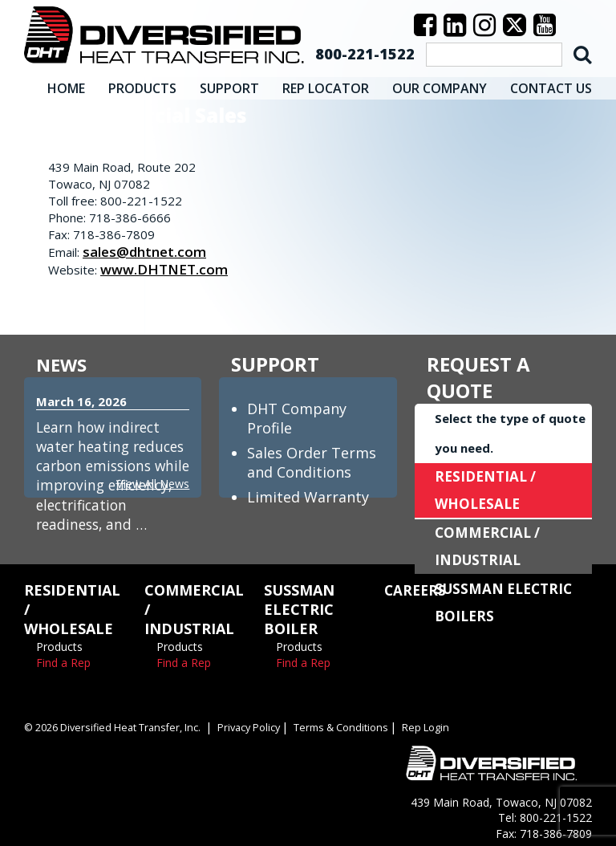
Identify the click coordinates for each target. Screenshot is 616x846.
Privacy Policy (255, 723)
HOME (66, 84)
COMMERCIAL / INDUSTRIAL (489, 543)
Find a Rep (63, 659)
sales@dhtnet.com (148, 247)
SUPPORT (229, 84)
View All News (151, 479)
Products (59, 643)
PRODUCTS (142, 84)
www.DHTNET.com (167, 265)
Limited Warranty (308, 493)
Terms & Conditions (349, 723)
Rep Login (434, 723)
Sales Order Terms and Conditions (312, 458)
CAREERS (416, 586)
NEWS (64, 360)
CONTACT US (551, 84)
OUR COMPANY (440, 84)
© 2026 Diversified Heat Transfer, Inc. (115, 723)
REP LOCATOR (326, 84)
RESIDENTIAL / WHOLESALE (488, 486)
